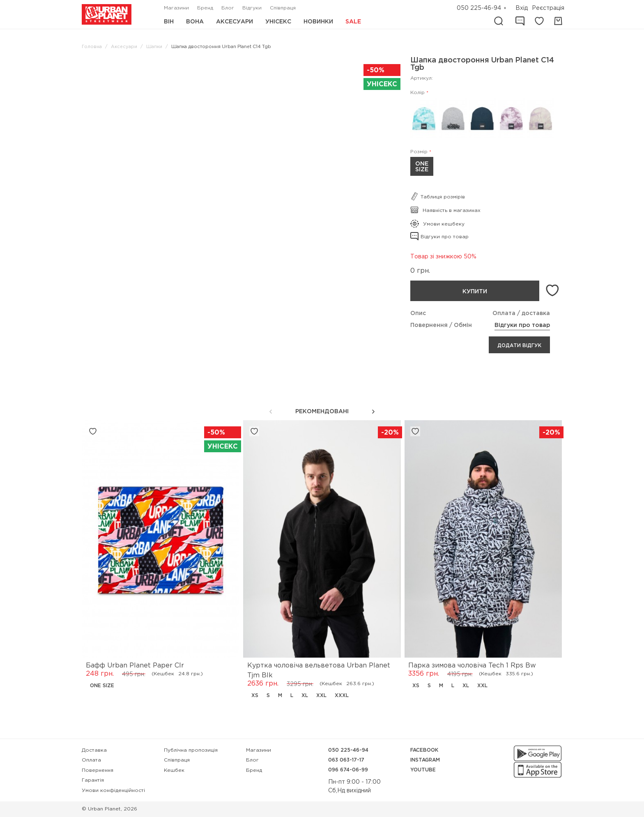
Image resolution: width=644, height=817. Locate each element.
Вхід (522, 8)
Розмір (419, 152)
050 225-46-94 (479, 8)
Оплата (91, 760)
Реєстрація (548, 8)
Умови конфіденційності (113, 791)
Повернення (98, 770)
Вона (195, 22)
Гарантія (93, 780)
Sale (353, 22)
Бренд (205, 8)
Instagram (425, 760)
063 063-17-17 (346, 760)
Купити (474, 292)
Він (169, 22)
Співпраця (283, 8)
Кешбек (174, 770)
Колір (417, 93)
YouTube (423, 770)
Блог (228, 8)
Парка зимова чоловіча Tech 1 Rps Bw (472, 666)
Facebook (424, 750)
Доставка (94, 750)
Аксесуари (235, 22)
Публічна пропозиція (191, 750)
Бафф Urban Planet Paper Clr (135, 666)
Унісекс (278, 22)
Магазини (176, 8)
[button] (373, 412)
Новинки (318, 22)
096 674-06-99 (348, 770)
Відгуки (252, 8)
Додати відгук (519, 346)
